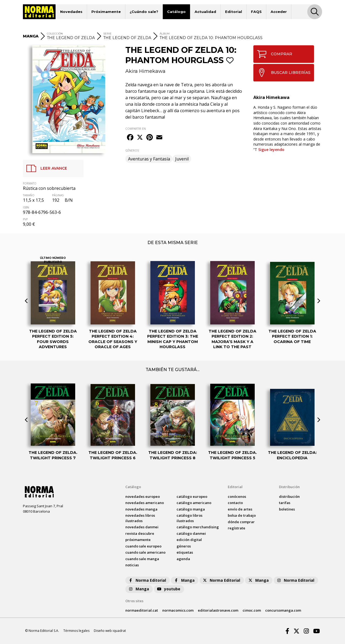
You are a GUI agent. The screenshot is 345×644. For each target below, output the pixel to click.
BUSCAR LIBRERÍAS (282, 73)
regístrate (237, 528)
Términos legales (76, 631)
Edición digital (189, 540)
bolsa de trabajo (242, 515)
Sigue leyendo (271, 150)
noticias (132, 565)
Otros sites (134, 601)
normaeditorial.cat (142, 610)
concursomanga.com (283, 610)
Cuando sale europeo (143, 546)
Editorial (234, 12)
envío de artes (240, 509)
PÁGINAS (58, 195)
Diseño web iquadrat (110, 631)
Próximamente (106, 12)
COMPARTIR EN (136, 129)
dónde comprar (241, 522)
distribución (289, 496)
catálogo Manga (191, 509)
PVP (25, 219)
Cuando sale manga (142, 559)
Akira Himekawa (145, 71)
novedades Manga (141, 509)
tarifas (285, 503)
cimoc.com (252, 610)
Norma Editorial (147, 580)
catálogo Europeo (192, 496)
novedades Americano (145, 503)
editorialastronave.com (218, 610)
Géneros (184, 546)
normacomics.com (178, 610)
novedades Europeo (143, 496)
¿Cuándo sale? (144, 12)
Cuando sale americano (145, 552)
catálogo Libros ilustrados (189, 518)
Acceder (279, 12)
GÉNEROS (132, 150)
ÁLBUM (165, 34)
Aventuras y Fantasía (149, 159)
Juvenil (182, 159)
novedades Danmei (142, 527)
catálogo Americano (194, 503)
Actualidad (205, 12)
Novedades (71, 12)
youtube (168, 589)
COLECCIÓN (55, 34)
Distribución (289, 487)
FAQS (256, 12)
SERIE (107, 34)
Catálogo (176, 12)
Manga (184, 580)
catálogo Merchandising (198, 527)
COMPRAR (273, 54)
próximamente (138, 540)
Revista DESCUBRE (140, 533)
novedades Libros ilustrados (140, 518)
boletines (287, 509)
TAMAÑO (29, 195)
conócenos (237, 496)
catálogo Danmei (191, 533)
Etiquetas (185, 552)
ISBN (26, 207)
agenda (183, 559)
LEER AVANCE (45, 168)
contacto (235, 503)
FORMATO (30, 183)
